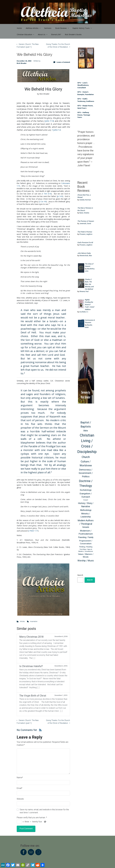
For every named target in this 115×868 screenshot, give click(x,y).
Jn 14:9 (60, 196)
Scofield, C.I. (84, 312)
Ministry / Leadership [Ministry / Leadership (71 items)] (86, 515)
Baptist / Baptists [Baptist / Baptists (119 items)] (86, 424)
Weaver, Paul (84, 291)
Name (20, 778)
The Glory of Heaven (89, 265)
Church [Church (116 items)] (86, 457)
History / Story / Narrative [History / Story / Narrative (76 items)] (86, 505)
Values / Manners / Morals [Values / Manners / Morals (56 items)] (86, 556)
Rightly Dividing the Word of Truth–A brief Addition (89, 305)
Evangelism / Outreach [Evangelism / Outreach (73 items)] (86, 495)
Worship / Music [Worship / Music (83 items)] (86, 561)
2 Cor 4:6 (43, 202)
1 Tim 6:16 (47, 194)
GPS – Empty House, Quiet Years (85, 107)
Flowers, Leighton (86, 234)
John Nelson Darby (84, 253)
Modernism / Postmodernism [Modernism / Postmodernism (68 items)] (86, 532)
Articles (22, 621)
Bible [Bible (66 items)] (86, 431)
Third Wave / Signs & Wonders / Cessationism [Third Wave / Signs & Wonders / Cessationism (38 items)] (86, 550)
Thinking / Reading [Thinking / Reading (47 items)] (86, 547)
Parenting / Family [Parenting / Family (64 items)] (86, 537)
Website (20, 799)
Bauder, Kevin (89, 326)
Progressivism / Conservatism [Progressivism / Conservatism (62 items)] (86, 542)
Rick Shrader (22, 63)
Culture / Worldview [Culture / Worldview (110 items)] (86, 463)
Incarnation (34, 621)
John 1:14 (49, 121)
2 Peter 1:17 (33, 531)
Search (80, 575)
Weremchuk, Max (86, 256)
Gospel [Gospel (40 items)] (86, 500)
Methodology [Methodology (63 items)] (86, 510)
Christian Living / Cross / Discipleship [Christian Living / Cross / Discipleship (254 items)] (87, 444)
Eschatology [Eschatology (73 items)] (86, 490)
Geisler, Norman (85, 200)
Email (19, 788)
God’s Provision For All (85, 242)
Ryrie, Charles (84, 213)
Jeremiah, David (85, 223)
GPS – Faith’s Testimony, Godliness (86, 100)
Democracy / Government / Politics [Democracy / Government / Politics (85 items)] (86, 473)
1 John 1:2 (56, 130)
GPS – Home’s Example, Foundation (86, 93)
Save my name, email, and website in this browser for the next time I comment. (44, 811)
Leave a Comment (63, 62)
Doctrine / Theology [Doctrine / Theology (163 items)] (86, 483)
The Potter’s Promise (85, 232)
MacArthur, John (90, 270)
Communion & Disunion (90, 321)
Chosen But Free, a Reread (84, 196)
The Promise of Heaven (86, 221)
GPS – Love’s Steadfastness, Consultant (83, 85)
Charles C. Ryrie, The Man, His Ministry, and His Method (89, 284)
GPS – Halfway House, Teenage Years (84, 115)
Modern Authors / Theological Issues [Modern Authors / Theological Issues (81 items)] (86, 524)
